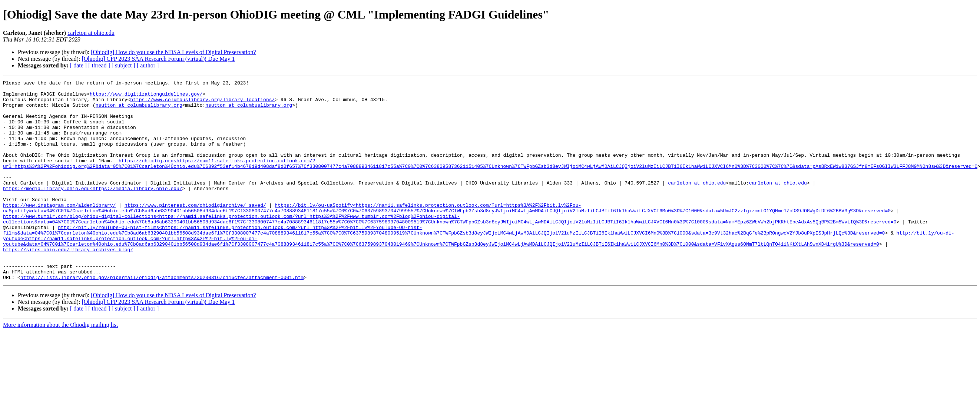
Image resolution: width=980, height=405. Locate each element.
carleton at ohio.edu (91, 33)
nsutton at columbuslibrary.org (139, 110)
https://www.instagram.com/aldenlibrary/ (59, 230)
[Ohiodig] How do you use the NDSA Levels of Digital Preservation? (173, 52)
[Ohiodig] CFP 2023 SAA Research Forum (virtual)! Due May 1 (158, 59)
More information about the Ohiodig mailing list (60, 365)
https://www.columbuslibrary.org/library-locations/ (202, 104)
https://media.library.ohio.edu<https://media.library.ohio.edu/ (93, 210)
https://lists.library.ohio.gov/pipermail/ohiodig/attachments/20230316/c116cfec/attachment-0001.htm (162, 317)
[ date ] (78, 65)
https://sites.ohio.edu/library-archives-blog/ (68, 284)
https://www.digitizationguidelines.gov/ (146, 97)
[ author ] (148, 65)
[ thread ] (99, 65)
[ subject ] (123, 65)
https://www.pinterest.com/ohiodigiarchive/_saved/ (195, 230)
